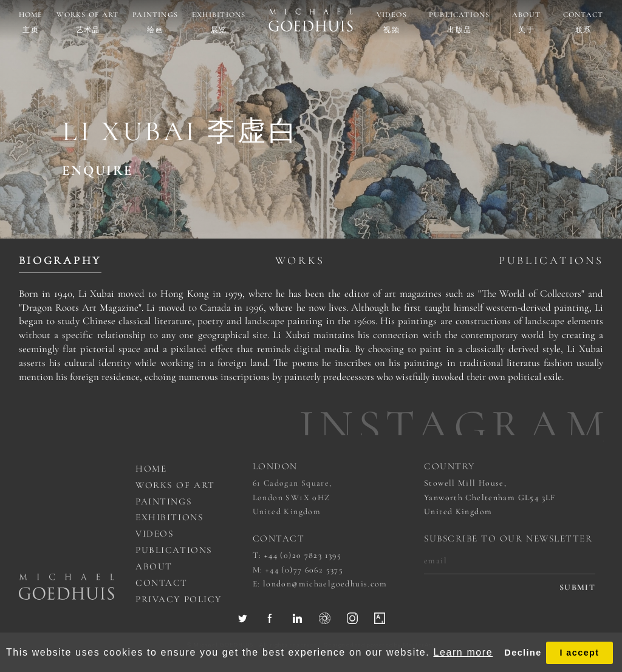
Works (300, 260)
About (527, 15)
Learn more (463, 652)
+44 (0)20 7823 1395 (303, 555)
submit (577, 588)
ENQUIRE (97, 171)
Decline (523, 653)
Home (31, 15)
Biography (60, 260)
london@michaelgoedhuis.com (325, 584)
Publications (460, 15)
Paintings (155, 15)
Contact (583, 15)
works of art (175, 485)
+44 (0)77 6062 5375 (304, 570)
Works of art (87, 15)
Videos (392, 15)
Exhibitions (219, 15)
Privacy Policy (179, 599)
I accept (579, 653)
